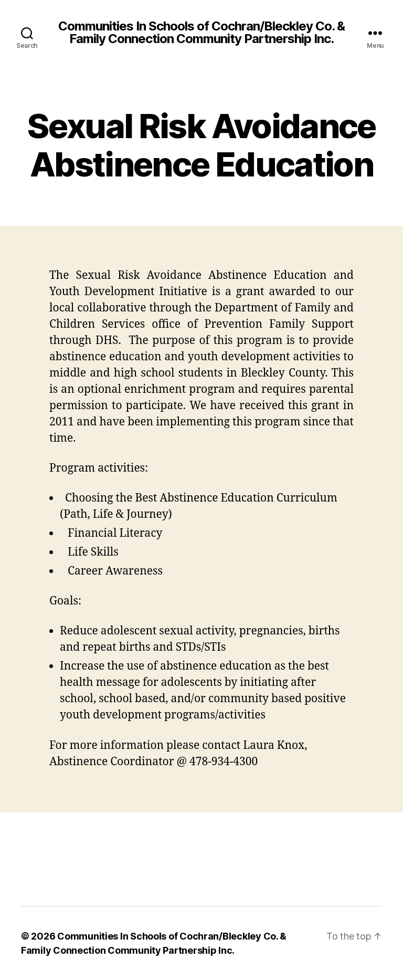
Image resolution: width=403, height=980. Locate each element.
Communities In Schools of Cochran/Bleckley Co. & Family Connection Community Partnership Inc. (201, 33)
